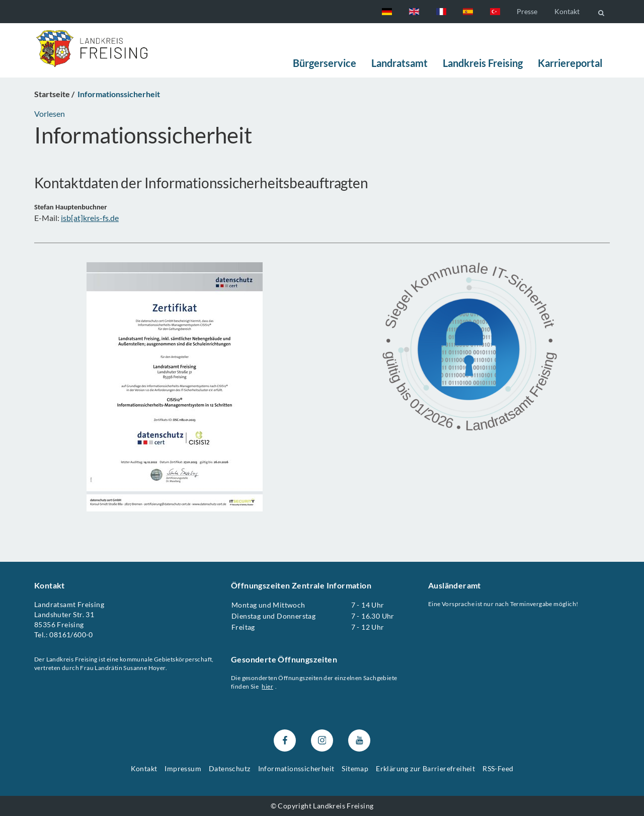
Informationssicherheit (296, 769)
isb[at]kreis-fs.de (90, 217)
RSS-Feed (498, 769)
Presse (527, 11)
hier (268, 686)
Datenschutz (229, 769)
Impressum (183, 769)
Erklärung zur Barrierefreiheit (425, 769)
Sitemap (355, 769)
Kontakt (567, 11)
